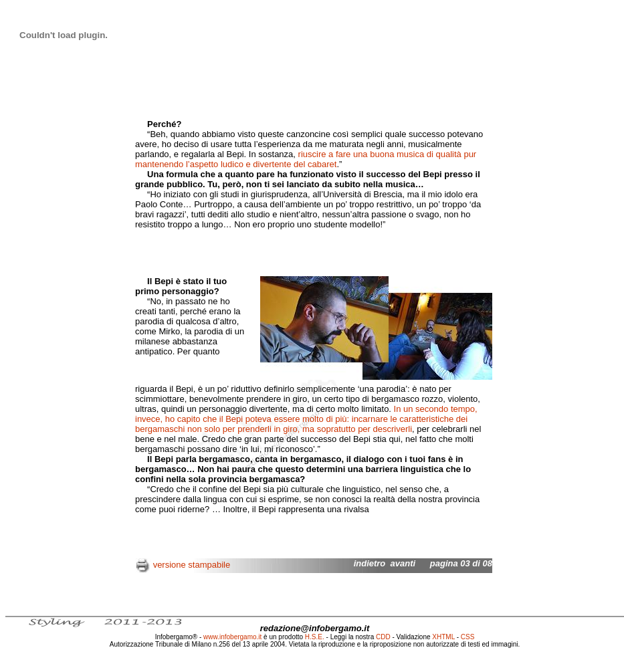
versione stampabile (192, 565)
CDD (383, 637)
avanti (403, 563)
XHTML (443, 637)
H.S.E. (315, 637)
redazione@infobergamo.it (315, 628)
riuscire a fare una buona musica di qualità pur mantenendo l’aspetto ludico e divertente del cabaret (306, 159)
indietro (370, 563)
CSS (468, 637)
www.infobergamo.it (232, 637)
